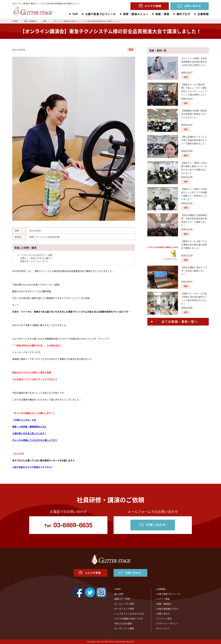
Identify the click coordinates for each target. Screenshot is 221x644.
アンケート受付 (164, 618)
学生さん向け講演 (123, 623)
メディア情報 (163, 599)
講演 (131, 49)
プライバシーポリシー (168, 623)
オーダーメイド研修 (124, 609)
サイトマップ (163, 628)
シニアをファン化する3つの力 (129, 614)
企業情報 (203, 14)
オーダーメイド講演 (124, 628)
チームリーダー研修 (124, 604)
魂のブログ (183, 14)
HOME (118, 589)
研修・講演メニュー (136, 14)
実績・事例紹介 (164, 604)
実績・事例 (162, 14)
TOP (75, 14)
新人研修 (119, 594)
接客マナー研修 (122, 599)
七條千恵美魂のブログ (168, 609)
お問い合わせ (163, 614)
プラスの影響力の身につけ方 (129, 618)
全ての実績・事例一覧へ (180, 322)
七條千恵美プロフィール (101, 14)
